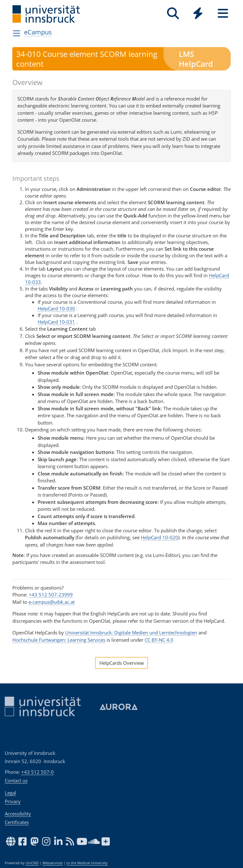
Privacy (13, 801)
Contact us (16, 780)
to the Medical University (87, 863)
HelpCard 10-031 (56, 322)
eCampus (38, 32)
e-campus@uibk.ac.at (52, 602)
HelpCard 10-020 (159, 537)
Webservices (53, 863)
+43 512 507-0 (37, 772)
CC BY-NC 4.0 (159, 640)
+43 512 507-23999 (51, 595)
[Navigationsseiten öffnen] (17, 33)
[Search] (173, 13)
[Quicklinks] (198, 13)
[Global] (198, 14)
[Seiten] (223, 13)
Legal (10, 793)
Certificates (17, 822)
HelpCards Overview (122, 663)
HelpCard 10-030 (56, 309)
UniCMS (32, 863)
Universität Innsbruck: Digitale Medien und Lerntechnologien (131, 633)
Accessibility (18, 814)
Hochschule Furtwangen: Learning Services (59, 640)
